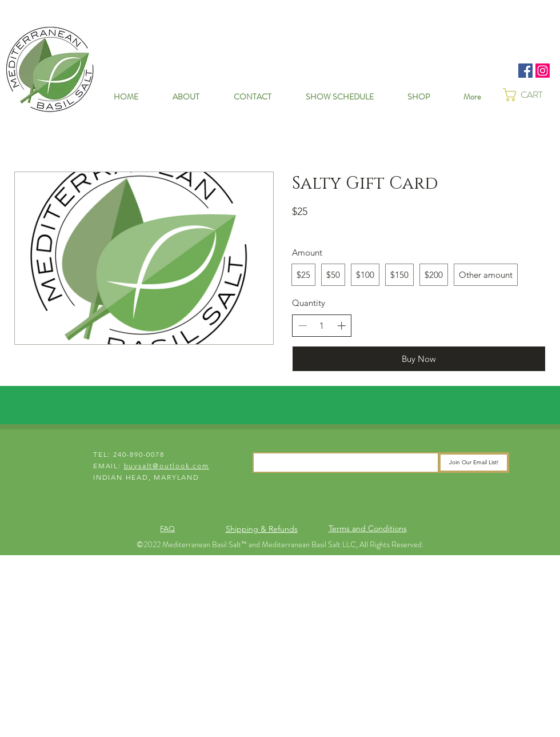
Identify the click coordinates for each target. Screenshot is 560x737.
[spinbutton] (322, 326)
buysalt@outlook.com (167, 466)
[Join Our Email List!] (474, 463)
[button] (531, 95)
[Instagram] (543, 71)
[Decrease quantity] (303, 326)
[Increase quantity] (341, 326)
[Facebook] (525, 71)
